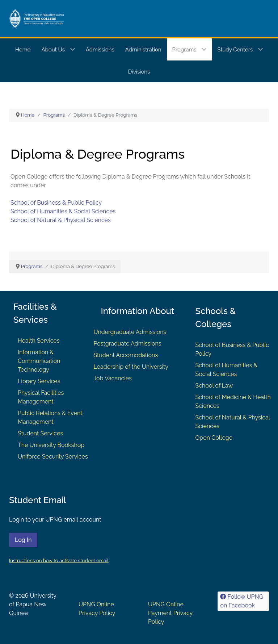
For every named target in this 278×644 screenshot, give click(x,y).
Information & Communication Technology (39, 361)
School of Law (214, 386)
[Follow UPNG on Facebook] (243, 601)
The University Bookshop (51, 445)
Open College (214, 438)
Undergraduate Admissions (130, 332)
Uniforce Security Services (53, 457)
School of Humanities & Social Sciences (63, 211)
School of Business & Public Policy (56, 203)
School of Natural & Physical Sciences (61, 220)
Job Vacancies (112, 378)
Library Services (39, 381)
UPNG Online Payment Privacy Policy (170, 613)
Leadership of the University (131, 367)
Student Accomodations (126, 355)
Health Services (39, 341)
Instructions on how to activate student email (59, 560)
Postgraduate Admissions (127, 344)
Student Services (40, 433)
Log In (23, 540)
